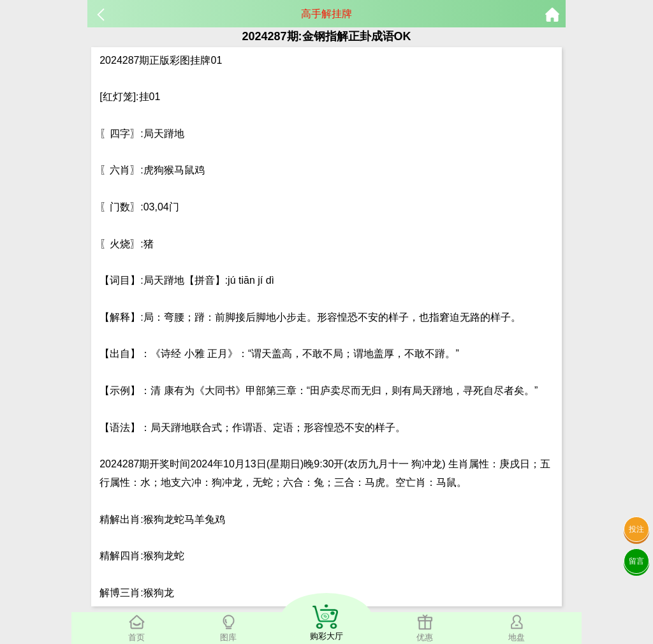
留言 (636, 561)
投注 (636, 529)
